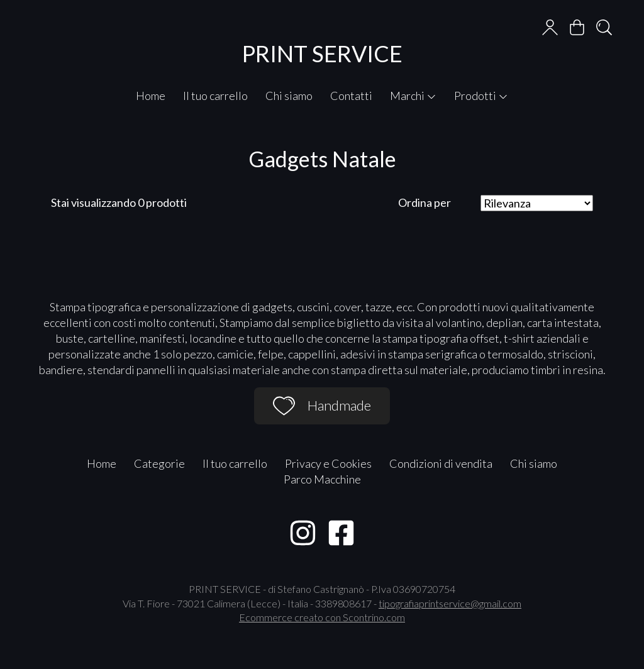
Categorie (159, 463)
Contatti (351, 96)
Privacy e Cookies (328, 463)
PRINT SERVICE (322, 53)
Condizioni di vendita (441, 463)
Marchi (413, 96)
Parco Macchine (322, 479)
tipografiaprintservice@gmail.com (450, 603)
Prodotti (481, 96)
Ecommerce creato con (322, 617)
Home (151, 96)
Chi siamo (289, 96)
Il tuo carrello (215, 96)
